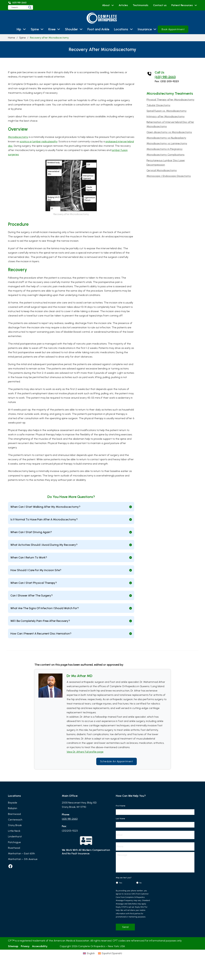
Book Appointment (173, 29)
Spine (35, 29)
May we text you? (125, 883)
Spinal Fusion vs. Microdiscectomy (167, 111)
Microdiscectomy (18, 137)
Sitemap (13, 951)
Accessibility (40, 951)
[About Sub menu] (113, 5)
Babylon (13, 808)
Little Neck (14, 831)
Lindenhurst (15, 836)
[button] (71, 507)
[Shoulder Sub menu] (81, 29)
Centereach (15, 820)
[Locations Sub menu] (131, 29)
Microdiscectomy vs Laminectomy (167, 143)
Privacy (25, 951)
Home (12, 38)
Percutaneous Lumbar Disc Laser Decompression (166, 163)
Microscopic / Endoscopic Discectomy (169, 176)
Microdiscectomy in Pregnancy (165, 149)
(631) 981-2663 (165, 77)
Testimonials (141, 5)
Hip (19, 29)
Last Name (121, 819)
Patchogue (14, 842)
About (106, 5)
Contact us (160, 5)
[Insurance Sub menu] (155, 29)
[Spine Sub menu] (42, 29)
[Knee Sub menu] (59, 29)
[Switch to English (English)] (89, 958)
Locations (121, 29)
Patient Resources (182, 5)
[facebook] (10, 866)
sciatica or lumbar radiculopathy (39, 141)
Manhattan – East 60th (21, 853)
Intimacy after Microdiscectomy (166, 116)
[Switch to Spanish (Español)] (110, 958)
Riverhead (14, 848)
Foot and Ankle (98, 29)
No (140, 888)
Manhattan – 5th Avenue (23, 859)
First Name (122, 806)
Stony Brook (15, 825)
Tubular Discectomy (158, 105)
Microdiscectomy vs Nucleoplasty (166, 138)
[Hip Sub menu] (24, 29)
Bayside (13, 803)
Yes (121, 888)
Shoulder (71, 29)
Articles (123, 5)
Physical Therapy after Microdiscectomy (170, 100)
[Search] (40, 7)
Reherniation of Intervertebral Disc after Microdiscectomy (170, 124)
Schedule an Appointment (117, 761)
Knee (52, 29)
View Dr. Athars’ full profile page (85, 752)
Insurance (145, 29)
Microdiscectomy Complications (166, 155)
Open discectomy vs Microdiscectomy (169, 132)
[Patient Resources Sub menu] (196, 5)
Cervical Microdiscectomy (162, 170)
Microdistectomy (160, 93)
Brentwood (14, 814)
